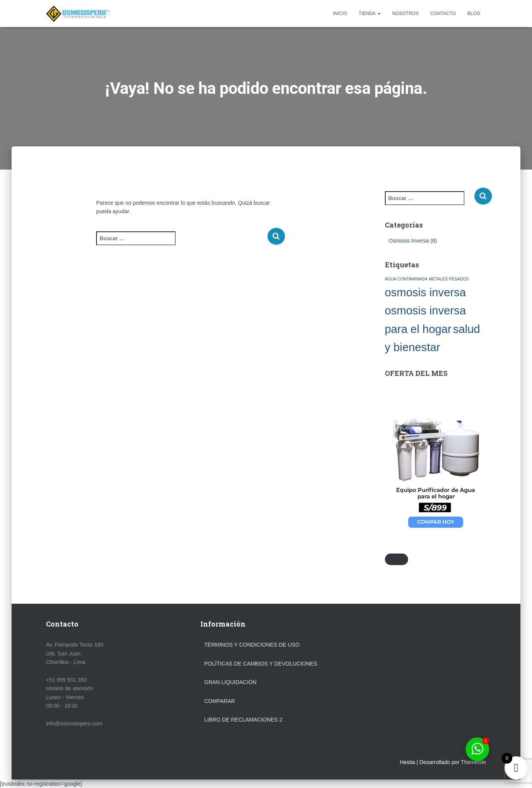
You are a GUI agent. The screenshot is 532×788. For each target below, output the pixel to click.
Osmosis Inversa (409, 241)
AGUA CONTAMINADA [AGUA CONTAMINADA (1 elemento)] (406, 279)
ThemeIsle (474, 762)
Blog (474, 14)
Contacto (443, 14)
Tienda (370, 14)
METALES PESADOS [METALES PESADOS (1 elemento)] (449, 279)
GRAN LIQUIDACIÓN (230, 682)
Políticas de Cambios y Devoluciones (261, 664)
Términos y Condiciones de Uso (252, 645)
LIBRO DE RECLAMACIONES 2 (243, 720)
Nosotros (406, 14)
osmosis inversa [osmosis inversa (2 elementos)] (425, 292)
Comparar (220, 701)
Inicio (340, 14)
